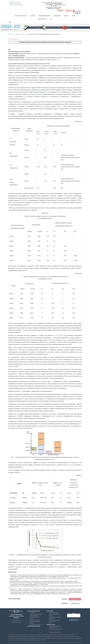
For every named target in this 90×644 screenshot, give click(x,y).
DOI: (11, 5)
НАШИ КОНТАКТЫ (43, 19)
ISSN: (11, 2)
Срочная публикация (68, 11)
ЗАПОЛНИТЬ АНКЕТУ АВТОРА (54, 28)
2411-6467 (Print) (16, 2)
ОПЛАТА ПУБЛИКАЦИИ (35, 28)
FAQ (50, 623)
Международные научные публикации (55, 618)
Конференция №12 (76, 603)
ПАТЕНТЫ (66, 16)
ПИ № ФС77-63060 (57, 7)
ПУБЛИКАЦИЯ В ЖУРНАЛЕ (44, 16)
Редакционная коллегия (36, 625)
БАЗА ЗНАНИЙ (57, 16)
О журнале (32, 613)
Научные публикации (35, 620)
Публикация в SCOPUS (60, 11)
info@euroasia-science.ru (55, 632)
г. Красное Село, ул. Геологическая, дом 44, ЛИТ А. (56, 629)
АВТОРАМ (33, 16)
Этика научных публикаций (36, 614)
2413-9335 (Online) (17, 4)
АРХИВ (73, 16)
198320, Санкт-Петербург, (55, 626)
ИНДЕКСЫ (69, 28)
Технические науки (13, 39)
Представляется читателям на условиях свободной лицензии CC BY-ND (29, 64)
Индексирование (34, 616)
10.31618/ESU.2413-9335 (18, 5)
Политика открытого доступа (35, 618)
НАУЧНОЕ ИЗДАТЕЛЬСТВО (21, 16)
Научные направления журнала (35, 622)
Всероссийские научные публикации (55, 621)
